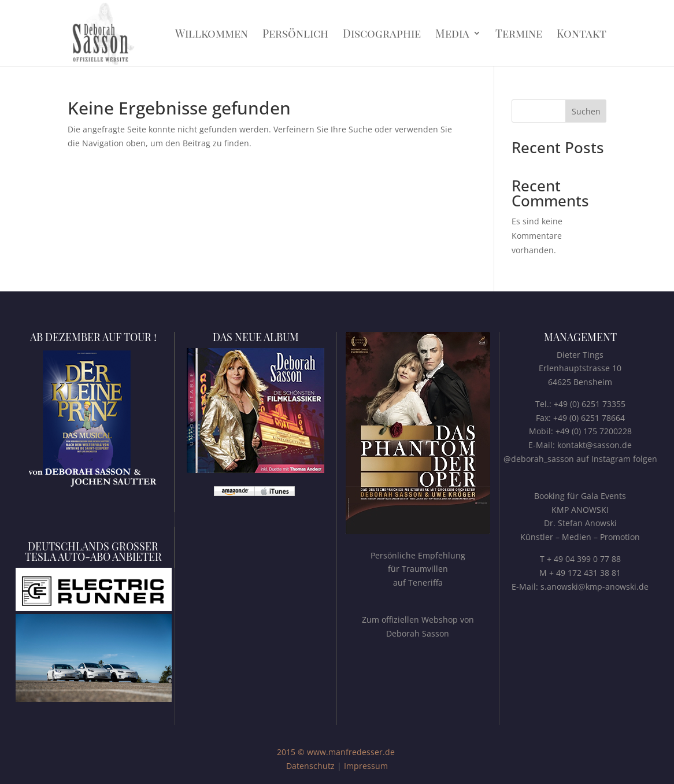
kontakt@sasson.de (595, 445)
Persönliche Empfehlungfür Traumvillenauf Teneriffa (418, 569)
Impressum (366, 766)
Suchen (586, 111)
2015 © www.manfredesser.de (336, 752)
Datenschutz (310, 766)
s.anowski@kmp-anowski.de (595, 587)
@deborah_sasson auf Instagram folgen (580, 459)
